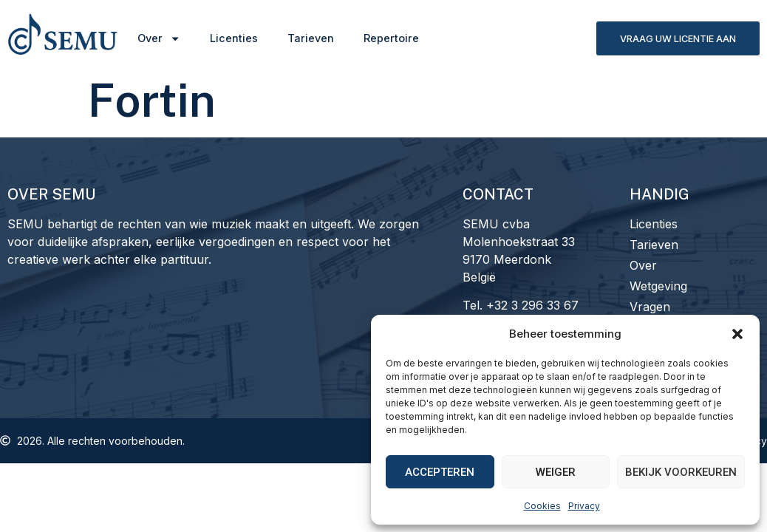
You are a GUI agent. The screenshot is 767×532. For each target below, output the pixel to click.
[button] (737, 334)
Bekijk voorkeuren (681, 472)
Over (159, 38)
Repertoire (391, 38)
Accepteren (440, 472)
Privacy (584, 506)
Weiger (556, 472)
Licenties (234, 38)
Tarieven (311, 38)
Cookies (542, 506)
